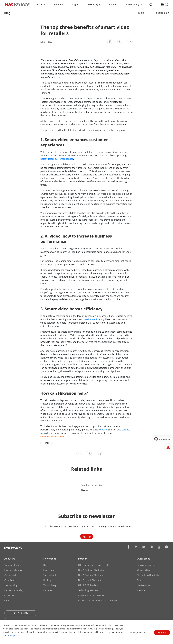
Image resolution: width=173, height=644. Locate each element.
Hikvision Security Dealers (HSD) (94, 565)
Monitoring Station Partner (91, 595)
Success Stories (51, 575)
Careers (8, 600)
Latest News (49, 570)
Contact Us (10, 595)
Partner (82, 559)
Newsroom (50, 559)
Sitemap (141, 590)
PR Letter (48, 590)
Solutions (58, 4)
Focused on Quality (14, 590)
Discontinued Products (148, 575)
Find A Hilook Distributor (90, 580)
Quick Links (143, 559)
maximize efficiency (94, 319)
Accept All (162, 632)
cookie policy (13, 635)
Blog (46, 565)
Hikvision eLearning (146, 565)
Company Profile (12, 565)
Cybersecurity (11, 575)
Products (41, 4)
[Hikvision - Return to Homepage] (17, 5)
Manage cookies (139, 633)
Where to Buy (133, 5)
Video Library (50, 585)
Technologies (94, 4)
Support (76, 4)
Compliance (10, 580)
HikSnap (47, 580)
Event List (141, 580)
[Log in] (157, 5)
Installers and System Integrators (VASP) (97, 600)
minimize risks (108, 289)
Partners (113, 4)
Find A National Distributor (91, 570)
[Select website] (164, 5)
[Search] (151, 4)
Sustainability (11, 585)
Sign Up (87, 536)
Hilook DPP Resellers (88, 585)
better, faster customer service (57, 159)
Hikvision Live (144, 585)
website (103, 430)
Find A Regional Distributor (91, 575)
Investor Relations (13, 570)
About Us (10, 559)
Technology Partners (88, 590)
